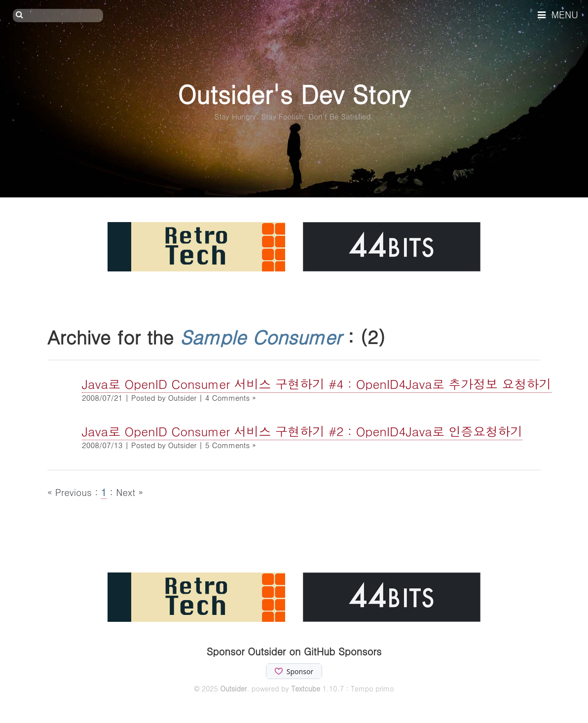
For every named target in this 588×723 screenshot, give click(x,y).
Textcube (306, 688)
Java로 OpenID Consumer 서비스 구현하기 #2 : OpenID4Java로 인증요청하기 (302, 431)
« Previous (71, 492)
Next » (129, 492)
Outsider (233, 688)
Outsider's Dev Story (294, 94)
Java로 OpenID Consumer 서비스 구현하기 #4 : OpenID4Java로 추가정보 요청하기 (317, 384)
